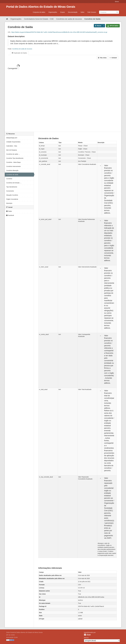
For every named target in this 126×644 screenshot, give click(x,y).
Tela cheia (102, 58)
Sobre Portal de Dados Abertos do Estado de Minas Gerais (24, 632)
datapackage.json (12, 138)
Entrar (117, 2)
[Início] (7, 19)
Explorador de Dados (19, 53)
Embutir (113, 58)
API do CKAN (10, 635)
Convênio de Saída (92, 19)
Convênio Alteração (12, 170)
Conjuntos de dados (39, 12)
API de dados (113, 26)
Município (9, 203)
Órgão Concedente (12, 199)
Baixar (98, 26)
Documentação (73, 12)
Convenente (10, 191)
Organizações (53, 12)
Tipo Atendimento (12, 187)
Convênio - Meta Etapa (13, 162)
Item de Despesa (12, 150)
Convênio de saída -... (13, 154)
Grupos (63, 12)
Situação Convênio (12, 195)
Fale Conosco (92, 12)
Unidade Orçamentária (13, 142)
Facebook (10, 215)
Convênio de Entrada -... (14, 183)
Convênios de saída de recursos (69, 19)
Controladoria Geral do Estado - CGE (39, 19)
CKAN (87, 635)
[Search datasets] (109, 12)
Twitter (9, 211)
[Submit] (117, 12)
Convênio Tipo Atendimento (15, 158)
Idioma (86, 638)
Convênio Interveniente (13, 166)
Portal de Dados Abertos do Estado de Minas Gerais (41, 7)
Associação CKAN (12, 637)
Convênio (9, 179)
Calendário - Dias (12, 146)
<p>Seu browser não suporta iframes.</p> (63, 96)
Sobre (82, 12)
